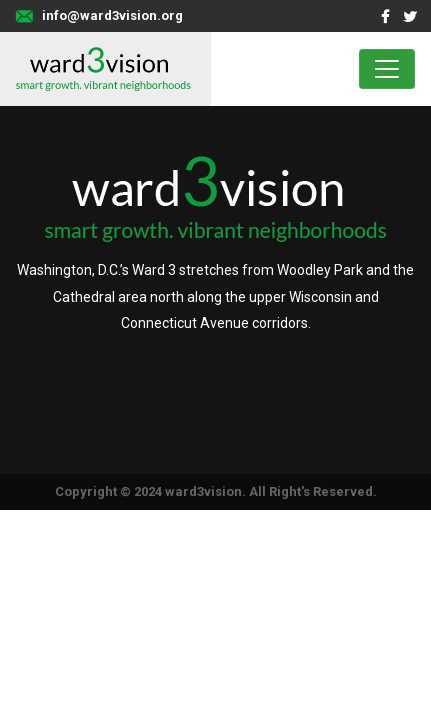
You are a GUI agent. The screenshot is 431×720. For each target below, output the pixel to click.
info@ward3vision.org (112, 15)
